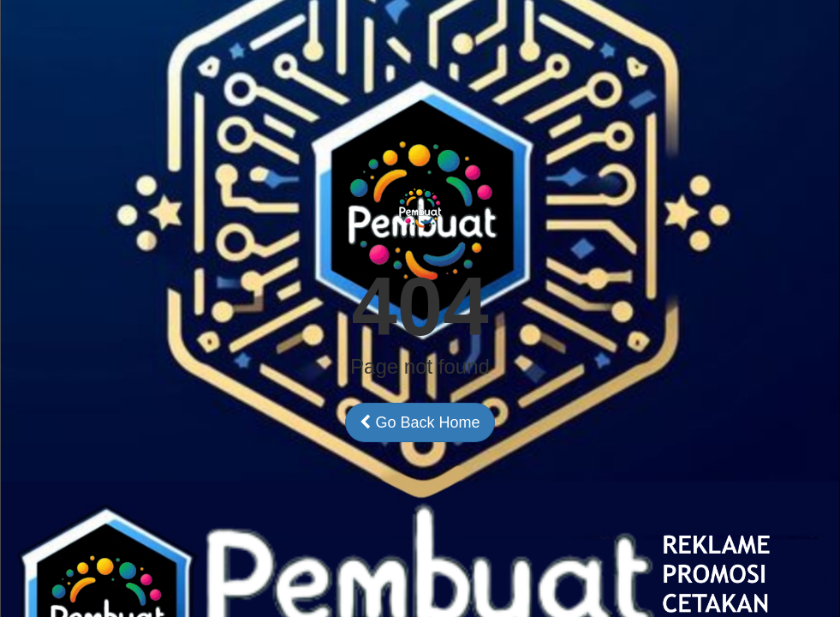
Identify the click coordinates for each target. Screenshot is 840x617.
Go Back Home (420, 422)
